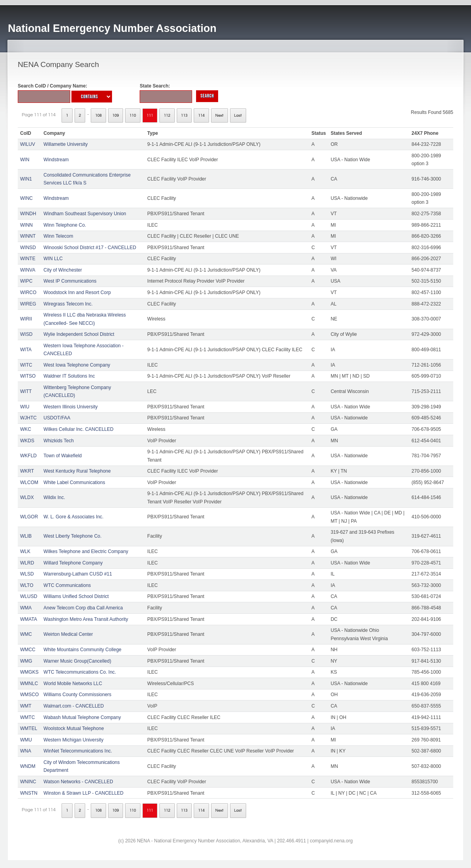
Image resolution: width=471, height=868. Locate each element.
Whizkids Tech (58, 441)
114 (201, 115)
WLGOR (29, 517)
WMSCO (29, 695)
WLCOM (29, 482)
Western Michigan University (73, 740)
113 (184, 115)
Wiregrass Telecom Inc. (68, 304)
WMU (26, 740)
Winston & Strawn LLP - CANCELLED (83, 793)
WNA (26, 751)
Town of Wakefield (63, 456)
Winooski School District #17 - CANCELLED (90, 248)
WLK (25, 551)
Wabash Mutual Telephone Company (82, 717)
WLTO (27, 585)
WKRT (27, 471)
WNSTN (29, 793)
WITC (26, 365)
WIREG (28, 304)
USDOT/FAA (57, 418)
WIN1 (26, 179)
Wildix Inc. (54, 497)
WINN (26, 225)
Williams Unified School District (76, 596)
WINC (26, 198)
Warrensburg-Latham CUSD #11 (78, 574)
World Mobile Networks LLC (73, 684)
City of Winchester (63, 270)
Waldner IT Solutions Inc (69, 376)
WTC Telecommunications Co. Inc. (80, 672)
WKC (26, 429)
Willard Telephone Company (73, 563)
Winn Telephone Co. (65, 225)
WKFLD (28, 456)
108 (98, 115)
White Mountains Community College (82, 650)
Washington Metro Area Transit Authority (86, 619)
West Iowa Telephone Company (77, 365)
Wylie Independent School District (79, 334)
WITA (26, 350)
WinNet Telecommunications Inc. (78, 751)
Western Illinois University (70, 407)
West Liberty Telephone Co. (72, 536)
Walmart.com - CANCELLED (74, 706)
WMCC (28, 650)
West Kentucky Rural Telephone (77, 471)
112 (167, 115)
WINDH (28, 214)
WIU (25, 407)
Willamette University (65, 144)
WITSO (28, 376)
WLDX (27, 497)
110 (133, 115)
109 (116, 115)
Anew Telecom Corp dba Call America (83, 608)
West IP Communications (70, 281)
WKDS (27, 441)
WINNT (28, 236)
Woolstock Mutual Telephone (74, 728)
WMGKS (29, 672)
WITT (26, 391)
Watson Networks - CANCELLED (78, 782)
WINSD (28, 248)
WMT (26, 706)
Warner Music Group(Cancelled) (77, 661)
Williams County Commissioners (77, 695)
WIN (25, 160)
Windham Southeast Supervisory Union (85, 214)
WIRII (26, 319)
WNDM (28, 766)
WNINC (28, 782)
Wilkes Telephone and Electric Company (86, 551)
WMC (26, 634)
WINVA (28, 270)
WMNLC (29, 684)
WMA (26, 608)
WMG (26, 661)
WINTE (28, 259)
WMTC (27, 717)
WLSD (27, 574)
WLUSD (29, 596)
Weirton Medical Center (68, 634)
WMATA (29, 619)
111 (150, 115)
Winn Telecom (58, 236)
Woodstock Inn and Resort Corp (77, 292)
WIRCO (28, 292)
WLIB (26, 536)
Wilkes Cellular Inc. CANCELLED (78, 429)
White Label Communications (74, 482)
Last (238, 115)
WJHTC (28, 418)
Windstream (56, 160)
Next (220, 115)
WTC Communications (67, 585)
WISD (26, 334)
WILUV (28, 144)
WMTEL (29, 728)
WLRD (27, 563)
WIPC (26, 281)
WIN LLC (53, 259)
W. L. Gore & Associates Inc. (73, 517)
